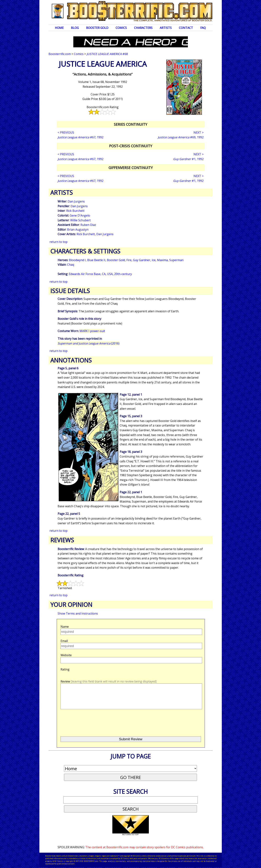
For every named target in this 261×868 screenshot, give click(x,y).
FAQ (203, 28)
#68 (107, 54)
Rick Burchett (75, 211)
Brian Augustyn (78, 230)
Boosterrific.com (60, 54)
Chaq (71, 265)
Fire (129, 260)
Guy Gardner (142, 260)
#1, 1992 (188, 159)
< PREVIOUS (66, 132)
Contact (186, 28)
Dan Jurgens (76, 201)
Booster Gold (97, 28)
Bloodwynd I (77, 260)
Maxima (162, 260)
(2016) (89, 343)
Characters (143, 28)
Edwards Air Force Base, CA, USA (91, 274)
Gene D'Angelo (80, 215)
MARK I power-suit (92, 331)
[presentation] (88, 721)
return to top (58, 242)
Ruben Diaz (88, 225)
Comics (121, 28)
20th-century (123, 274)
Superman (176, 260)
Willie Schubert (80, 220)
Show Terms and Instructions (78, 613)
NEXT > (199, 132)
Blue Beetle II (96, 260)
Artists (166, 28)
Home (59, 28)
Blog (75, 28)
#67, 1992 (81, 137)
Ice (154, 260)
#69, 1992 (181, 137)
